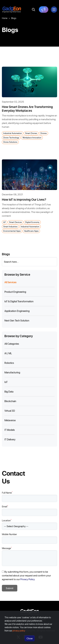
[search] (34, 10)
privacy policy (19, 632)
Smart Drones (31, 133)
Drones (44, 133)
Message (7, 548)
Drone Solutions (10, 142)
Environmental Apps (12, 231)
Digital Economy (32, 222)
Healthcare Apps (31, 231)
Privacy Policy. (28, 579)
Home (5, 18)
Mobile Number (9, 534)
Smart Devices (15, 222)
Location (7, 520)
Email (5, 506)
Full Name (7, 493)
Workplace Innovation (32, 138)
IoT (5, 222)
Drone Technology (11, 138)
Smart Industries (10, 226)
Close (30, 639)
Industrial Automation (13, 133)
